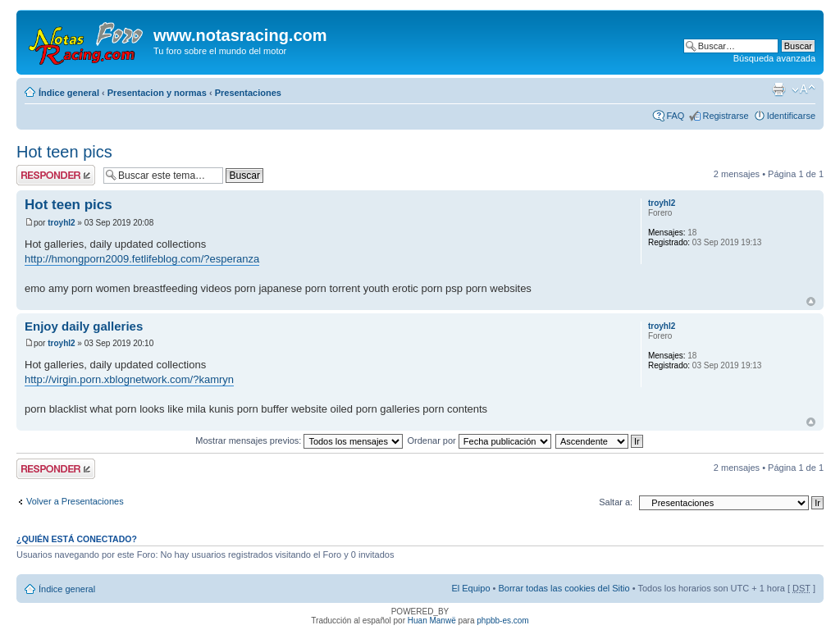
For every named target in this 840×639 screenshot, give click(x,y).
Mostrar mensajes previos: (299, 440)
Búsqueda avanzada (774, 58)
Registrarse (725, 116)
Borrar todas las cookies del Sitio (564, 588)
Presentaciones (248, 93)
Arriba (811, 301)
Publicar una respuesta (56, 175)
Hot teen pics (64, 152)
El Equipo (470, 588)
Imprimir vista (778, 89)
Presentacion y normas (157, 93)
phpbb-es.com (502, 621)
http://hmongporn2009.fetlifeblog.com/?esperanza (142, 259)
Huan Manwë (432, 621)
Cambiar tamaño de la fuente (803, 89)
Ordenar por (479, 440)
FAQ (675, 116)
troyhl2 (61, 223)
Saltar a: (616, 502)
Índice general (69, 93)
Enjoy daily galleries (84, 326)
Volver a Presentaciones (75, 501)
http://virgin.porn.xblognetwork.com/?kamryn (129, 379)
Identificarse (791, 116)
